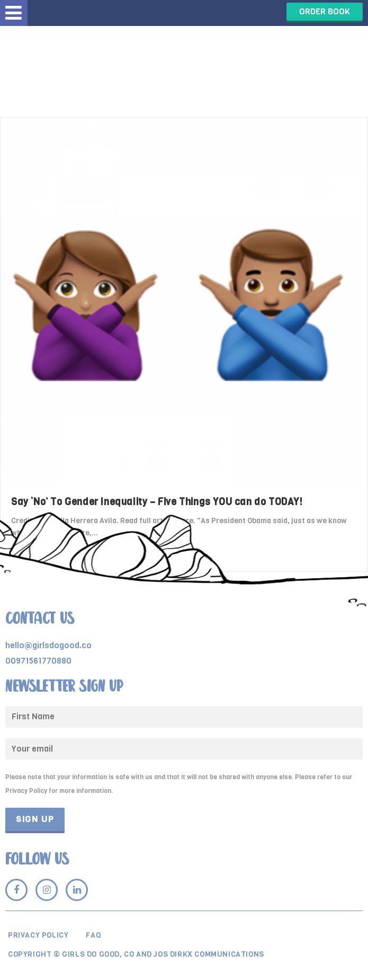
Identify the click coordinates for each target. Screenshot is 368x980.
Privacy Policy (38, 935)
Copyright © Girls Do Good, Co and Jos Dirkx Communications (136, 954)
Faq (93, 935)
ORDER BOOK (325, 11)
